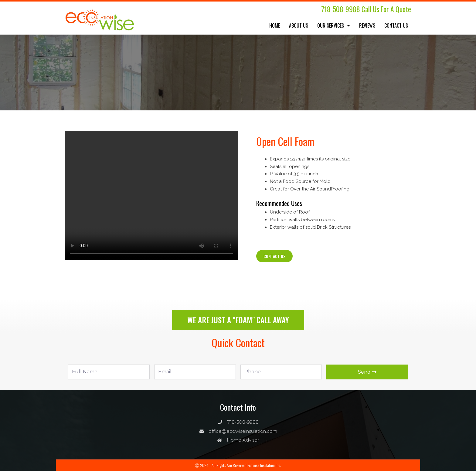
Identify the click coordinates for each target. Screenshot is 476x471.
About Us (299, 25)
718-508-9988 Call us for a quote (365, 9)
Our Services (334, 25)
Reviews (367, 25)
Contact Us (396, 25)
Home (275, 25)
